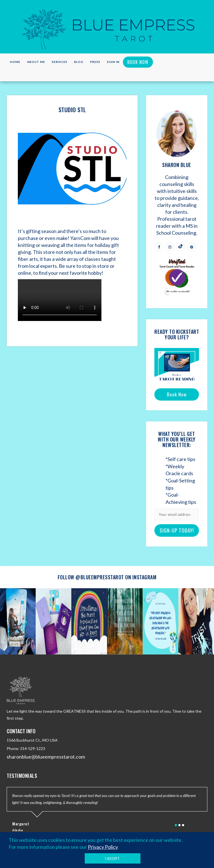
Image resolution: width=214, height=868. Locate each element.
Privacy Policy (103, 847)
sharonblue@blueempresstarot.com (46, 757)
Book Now (138, 62)
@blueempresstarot (100, 577)
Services (60, 62)
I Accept (112, 858)
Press (95, 62)
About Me (36, 62)
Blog (79, 62)
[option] (18, 621)
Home (15, 62)
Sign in (113, 62)
